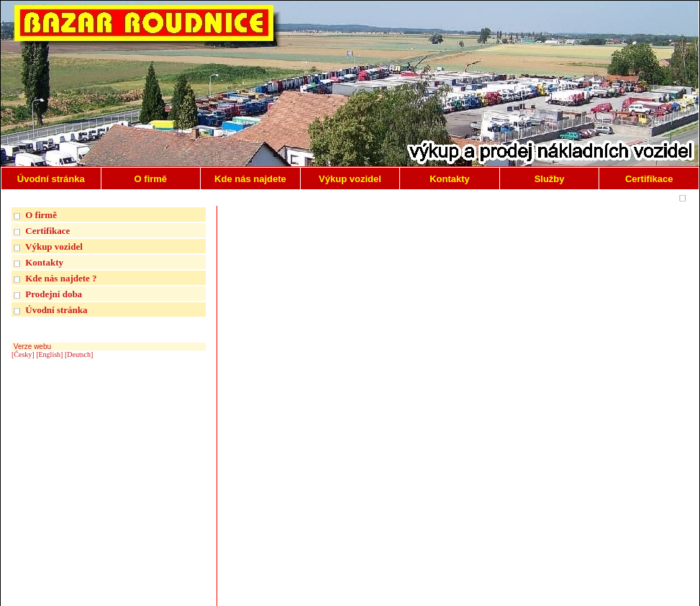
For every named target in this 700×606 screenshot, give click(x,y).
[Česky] (23, 354)
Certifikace (47, 231)
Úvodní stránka (56, 310)
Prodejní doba (54, 294)
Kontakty (44, 262)
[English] (49, 354)
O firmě (41, 215)
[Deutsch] (79, 354)
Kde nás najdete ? (61, 278)
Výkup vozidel (54, 247)
